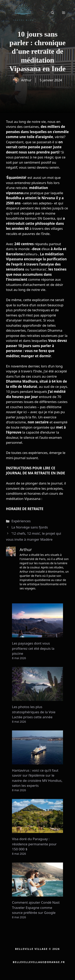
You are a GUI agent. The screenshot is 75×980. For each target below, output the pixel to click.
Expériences (21, 521)
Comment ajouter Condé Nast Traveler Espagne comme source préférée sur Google (36, 907)
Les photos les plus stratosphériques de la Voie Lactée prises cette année (34, 712)
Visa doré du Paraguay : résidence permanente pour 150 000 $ (34, 844)
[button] (52, 13)
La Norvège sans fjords (30, 527)
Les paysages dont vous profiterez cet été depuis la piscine (33, 648)
